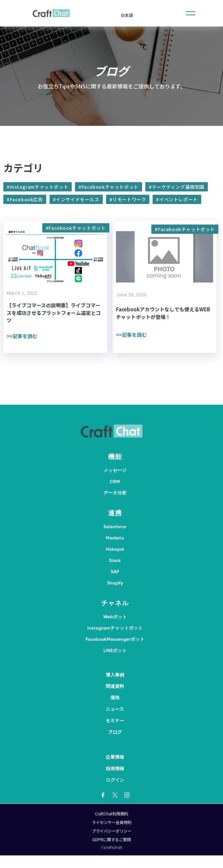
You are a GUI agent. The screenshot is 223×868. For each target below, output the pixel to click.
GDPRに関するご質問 (111, 839)
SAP (115, 572)
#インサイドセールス (76, 199)
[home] (51, 13)
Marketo (115, 538)
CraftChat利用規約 (111, 814)
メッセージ (115, 470)
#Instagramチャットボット (37, 187)
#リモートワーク (128, 199)
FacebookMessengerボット (115, 639)
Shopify (115, 583)
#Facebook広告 (25, 199)
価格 (115, 697)
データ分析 (115, 493)
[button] (191, 13)
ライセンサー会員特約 (112, 822)
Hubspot (115, 549)
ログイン (115, 780)
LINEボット (115, 650)
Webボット (115, 617)
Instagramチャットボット (115, 628)
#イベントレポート (177, 199)
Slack (115, 560)
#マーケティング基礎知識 (177, 187)
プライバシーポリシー (112, 831)
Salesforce (115, 527)
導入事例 (115, 675)
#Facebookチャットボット (109, 187)
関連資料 (115, 686)
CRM (115, 482)
